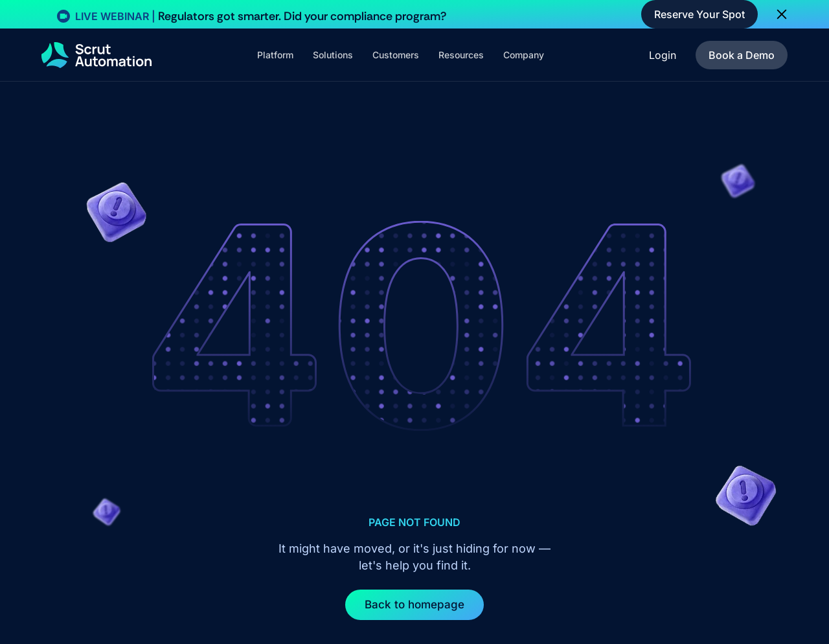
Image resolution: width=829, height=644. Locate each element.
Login (663, 55)
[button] (275, 55)
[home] (97, 55)
